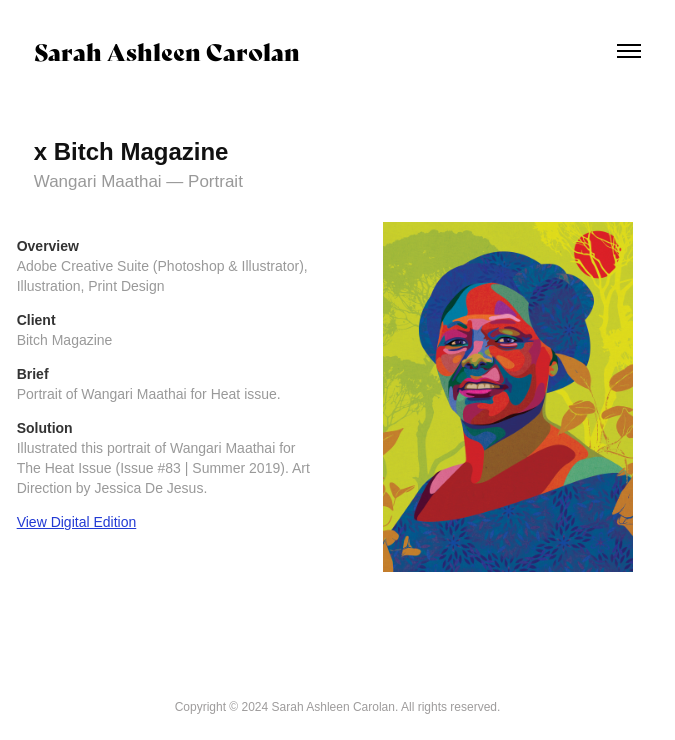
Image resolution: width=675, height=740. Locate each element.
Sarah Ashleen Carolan (167, 50)
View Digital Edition (77, 522)
